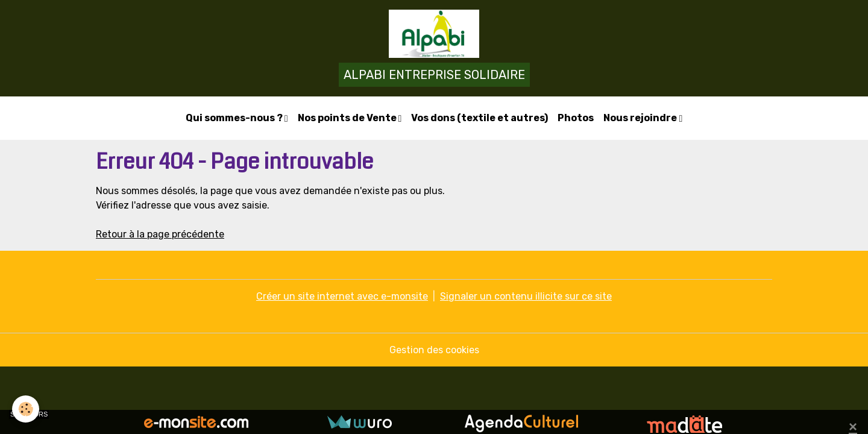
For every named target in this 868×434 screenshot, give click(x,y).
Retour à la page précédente (160, 234)
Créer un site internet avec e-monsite (342, 296)
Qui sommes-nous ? (235, 118)
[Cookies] (26, 409)
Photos (576, 118)
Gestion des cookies (434, 350)
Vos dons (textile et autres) (480, 118)
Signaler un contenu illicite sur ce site (526, 296)
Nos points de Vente (348, 118)
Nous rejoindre (641, 118)
